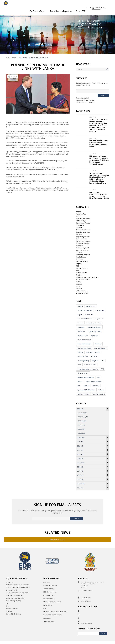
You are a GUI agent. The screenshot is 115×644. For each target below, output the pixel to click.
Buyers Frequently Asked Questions (55, 611)
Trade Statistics (49, 621)
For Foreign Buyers (38, 10)
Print (98, 377)
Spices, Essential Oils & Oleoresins (17, 593)
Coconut (79, 228)
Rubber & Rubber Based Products (17, 585)
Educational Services (83, 232)
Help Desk (47, 582)
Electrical (79, 234)
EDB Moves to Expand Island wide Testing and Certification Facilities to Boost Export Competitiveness (99, 160)
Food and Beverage (83, 243)
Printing (79, 275)
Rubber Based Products (94, 382)
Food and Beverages (85, 344)
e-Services (97, 3)
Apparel (79, 212)
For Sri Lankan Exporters (61, 10)
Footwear (79, 246)
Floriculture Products (83, 241)
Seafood (79, 284)
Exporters (94, 335)
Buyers (80, 315)
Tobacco (79, 289)
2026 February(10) (83, 417)
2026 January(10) (82, 413)
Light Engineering (82, 261)
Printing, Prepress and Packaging (87, 277)
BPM (7, 606)
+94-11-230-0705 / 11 (87, 591)
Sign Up (103, 95)
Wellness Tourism (82, 291)
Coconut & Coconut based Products (18, 587)
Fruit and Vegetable (83, 248)
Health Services (81, 257)
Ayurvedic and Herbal (83, 218)
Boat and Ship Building (13, 601)
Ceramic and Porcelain (84, 223)
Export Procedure (49, 598)
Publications (47, 618)
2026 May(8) (81, 429)
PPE (77, 270)
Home (8, 58)
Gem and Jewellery (82, 250)
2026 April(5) (81, 425)
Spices (78, 286)
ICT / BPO (80, 259)
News (14, 58)
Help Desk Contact (86, 624)
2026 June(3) (81, 433)
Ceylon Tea (80, 225)
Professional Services (83, 279)
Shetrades (96, 386)
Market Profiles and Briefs (52, 602)
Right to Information (50, 585)
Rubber (79, 282)
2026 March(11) (82, 421)
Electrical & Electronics (13, 614)
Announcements (49, 589)
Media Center (48, 605)
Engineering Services (83, 237)
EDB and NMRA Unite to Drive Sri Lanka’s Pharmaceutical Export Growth (99, 144)
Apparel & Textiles (12, 590)
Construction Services (83, 230)
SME (79, 386)
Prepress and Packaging (86, 377)
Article (78, 216)
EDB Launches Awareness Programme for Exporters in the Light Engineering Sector (99, 195)
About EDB (81, 10)
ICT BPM (94, 356)
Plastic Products (82, 273)
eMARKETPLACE (49, 595)
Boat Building (81, 221)
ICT (7, 603)
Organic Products (82, 268)
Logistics (79, 264)
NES (78, 266)
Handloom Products (83, 255)
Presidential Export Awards (52, 615)
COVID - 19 (89, 315)
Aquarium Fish (81, 214)
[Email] (89, 633)
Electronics (81, 331)
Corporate (81, 327)
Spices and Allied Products (86, 390)
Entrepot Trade (81, 239)
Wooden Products (82, 293)
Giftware (79, 252)
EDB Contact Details (50, 592)
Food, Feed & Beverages (14, 595)
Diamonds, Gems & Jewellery (15, 598)
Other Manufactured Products (88, 369)
